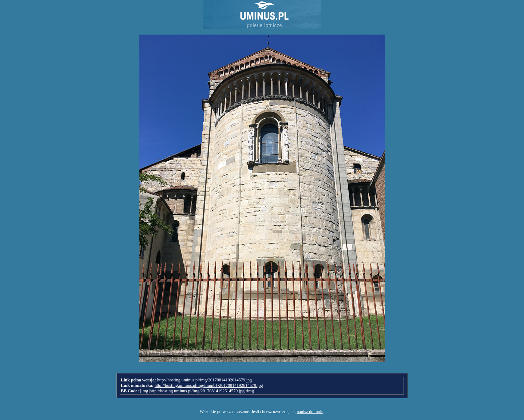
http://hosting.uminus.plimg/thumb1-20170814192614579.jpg (209, 385)
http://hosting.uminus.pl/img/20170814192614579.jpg (205, 380)
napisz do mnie (310, 412)
